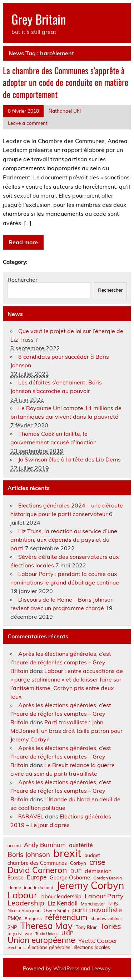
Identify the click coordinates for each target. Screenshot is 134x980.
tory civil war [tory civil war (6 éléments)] (20, 934)
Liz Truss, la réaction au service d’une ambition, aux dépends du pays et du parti (64, 540)
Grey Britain (39, 19)
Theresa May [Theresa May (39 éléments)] (46, 926)
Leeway (101, 969)
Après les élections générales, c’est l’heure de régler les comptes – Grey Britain (61, 662)
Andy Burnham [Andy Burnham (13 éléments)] (45, 845)
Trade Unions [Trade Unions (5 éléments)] (47, 934)
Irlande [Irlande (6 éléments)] (14, 888)
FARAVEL (31, 816)
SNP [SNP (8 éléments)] (12, 927)
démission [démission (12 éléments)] (98, 871)
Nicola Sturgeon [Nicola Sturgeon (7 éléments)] (24, 911)
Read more (23, 242)
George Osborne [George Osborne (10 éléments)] (70, 877)
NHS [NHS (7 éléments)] (113, 904)
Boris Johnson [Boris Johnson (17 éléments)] (29, 855)
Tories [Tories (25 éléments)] (111, 926)
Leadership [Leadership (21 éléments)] (26, 903)
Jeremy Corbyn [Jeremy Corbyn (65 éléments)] (90, 885)
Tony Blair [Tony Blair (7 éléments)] (86, 927)
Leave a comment (28, 123)
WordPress (66, 969)
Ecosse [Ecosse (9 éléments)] (16, 878)
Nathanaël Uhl (65, 111)
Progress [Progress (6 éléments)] (33, 919)
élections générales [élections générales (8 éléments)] (49, 947)
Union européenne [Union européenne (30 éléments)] (41, 940)
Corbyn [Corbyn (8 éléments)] (78, 863)
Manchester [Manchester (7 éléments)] (93, 904)
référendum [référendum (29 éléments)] (66, 917)
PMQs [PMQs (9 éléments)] (14, 918)
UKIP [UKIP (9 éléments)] (67, 933)
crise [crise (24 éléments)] (97, 862)
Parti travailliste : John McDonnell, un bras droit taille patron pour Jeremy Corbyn (66, 731)
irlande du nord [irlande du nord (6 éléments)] (39, 888)
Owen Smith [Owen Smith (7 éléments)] (56, 911)
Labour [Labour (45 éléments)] (22, 895)
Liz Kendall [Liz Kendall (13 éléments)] (63, 904)
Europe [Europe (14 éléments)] (37, 877)
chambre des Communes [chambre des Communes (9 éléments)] (37, 863)
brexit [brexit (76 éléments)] (67, 853)
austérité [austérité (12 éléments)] (81, 845)
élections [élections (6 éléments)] (16, 948)
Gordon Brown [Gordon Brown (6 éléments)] (108, 878)
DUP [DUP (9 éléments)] (76, 871)
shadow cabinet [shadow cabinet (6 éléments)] (106, 919)
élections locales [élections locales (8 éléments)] (92, 947)
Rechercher (23, 280)
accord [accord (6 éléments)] (14, 846)
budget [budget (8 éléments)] (92, 855)
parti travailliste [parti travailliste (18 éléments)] (97, 910)
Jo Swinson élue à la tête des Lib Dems (70, 459)
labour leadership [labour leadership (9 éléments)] (61, 897)
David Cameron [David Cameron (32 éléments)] (37, 870)
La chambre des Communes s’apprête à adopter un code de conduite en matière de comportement (66, 82)
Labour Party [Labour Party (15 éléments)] (104, 896)
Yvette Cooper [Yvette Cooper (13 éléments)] (98, 941)
